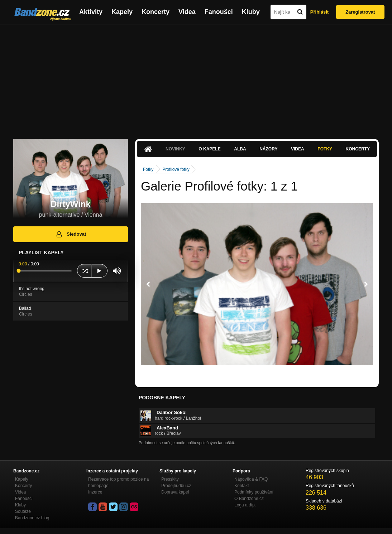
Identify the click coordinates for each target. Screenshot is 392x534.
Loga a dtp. (245, 505)
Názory (268, 149)
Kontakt (242, 486)
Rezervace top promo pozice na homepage (118, 482)
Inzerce (95, 492)
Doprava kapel (175, 492)
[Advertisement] (196, 78)
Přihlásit (319, 12)
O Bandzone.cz (249, 499)
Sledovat (71, 234)
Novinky (175, 149)
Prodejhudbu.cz (176, 486)
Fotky (325, 149)
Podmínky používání (254, 492)
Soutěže (23, 511)
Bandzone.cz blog (32, 518)
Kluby (251, 12)
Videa (187, 12)
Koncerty (156, 12)
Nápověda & (251, 479)
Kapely (122, 12)
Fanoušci (219, 12)
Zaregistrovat (360, 12)
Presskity (170, 479)
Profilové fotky (176, 169)
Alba (240, 149)
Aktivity (91, 12)
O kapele (209, 149)
